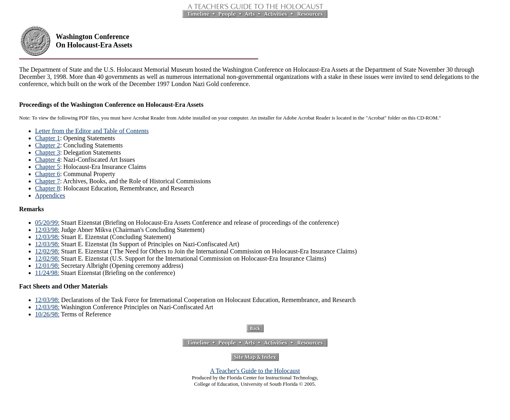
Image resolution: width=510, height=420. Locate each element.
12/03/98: (47, 230)
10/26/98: (47, 314)
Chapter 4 (48, 160)
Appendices (50, 195)
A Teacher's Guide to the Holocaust (255, 371)
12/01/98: (47, 266)
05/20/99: (47, 223)
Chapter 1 (48, 138)
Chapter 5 (48, 167)
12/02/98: (47, 251)
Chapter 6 (48, 174)
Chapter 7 (48, 181)
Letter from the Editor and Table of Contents (92, 131)
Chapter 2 (48, 145)
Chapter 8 (48, 188)
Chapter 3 (48, 152)
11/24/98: (47, 273)
